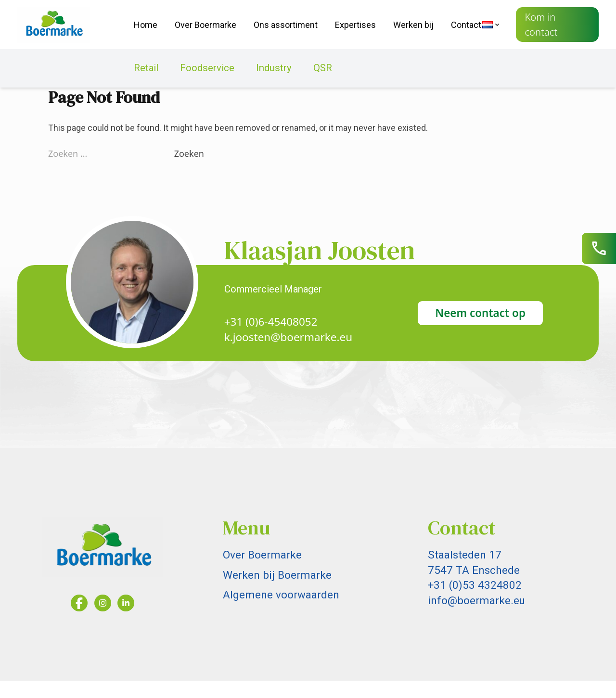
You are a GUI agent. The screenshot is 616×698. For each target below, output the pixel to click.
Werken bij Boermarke (277, 575)
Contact (466, 25)
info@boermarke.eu (476, 600)
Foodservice (207, 68)
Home (146, 25)
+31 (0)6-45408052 (271, 322)
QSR (323, 68)
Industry (274, 68)
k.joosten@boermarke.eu (289, 337)
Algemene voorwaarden (281, 595)
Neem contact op (480, 313)
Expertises (355, 25)
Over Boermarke (205, 25)
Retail (146, 68)
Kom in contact (541, 25)
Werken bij (413, 25)
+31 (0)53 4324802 (475, 585)
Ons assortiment (286, 25)
